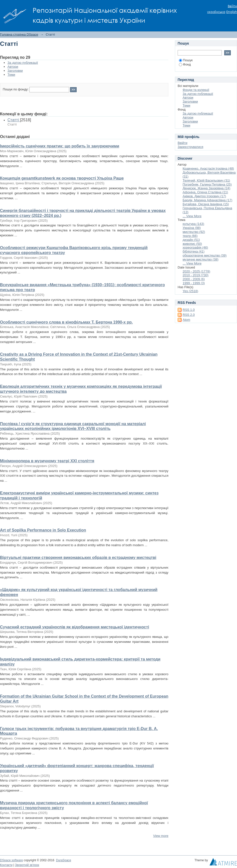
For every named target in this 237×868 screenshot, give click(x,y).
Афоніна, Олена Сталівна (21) (205, 192)
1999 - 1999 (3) (194, 283)
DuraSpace (63, 860)
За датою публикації (23, 63)
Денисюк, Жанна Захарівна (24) (206, 188)
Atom (186, 320)
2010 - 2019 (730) (195, 275)
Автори (13, 67)
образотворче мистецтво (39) (205, 255)
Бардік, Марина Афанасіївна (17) (207, 200)
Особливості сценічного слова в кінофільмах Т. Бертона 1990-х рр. (66, 322)
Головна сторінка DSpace (19, 34)
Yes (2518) (190, 291)
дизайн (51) (191, 240)
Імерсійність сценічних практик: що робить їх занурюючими (60, 146)
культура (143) (193, 224)
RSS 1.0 (189, 310)
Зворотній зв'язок (27, 865)
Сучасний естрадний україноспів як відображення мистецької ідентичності (75, 627)
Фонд (185, 64)
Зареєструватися (190, 147)
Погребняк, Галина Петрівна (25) (207, 184)
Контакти (6, 865)
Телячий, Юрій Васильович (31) (206, 180)
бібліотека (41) (194, 251)
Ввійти (232, 6)
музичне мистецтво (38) (200, 259)
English (232, 12)
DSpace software (11, 860)
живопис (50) (192, 244)
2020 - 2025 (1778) (196, 271)
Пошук (186, 60)
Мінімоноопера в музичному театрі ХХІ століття (47, 461)
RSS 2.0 (189, 315)
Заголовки (15, 71)
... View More (192, 216)
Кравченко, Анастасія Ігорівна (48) (208, 168)
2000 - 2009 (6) (194, 279)
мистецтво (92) (194, 232)
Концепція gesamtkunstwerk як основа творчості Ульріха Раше (62, 178)
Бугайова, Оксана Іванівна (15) (206, 204)
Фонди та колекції (196, 90)
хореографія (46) (195, 247)
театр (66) (190, 236)
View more (161, 836)
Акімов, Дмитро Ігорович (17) (204, 196)
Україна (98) (192, 228)
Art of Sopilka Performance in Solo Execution (43, 530)
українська (216, 12)
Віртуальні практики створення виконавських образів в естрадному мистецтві (78, 558)
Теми (11, 75)
